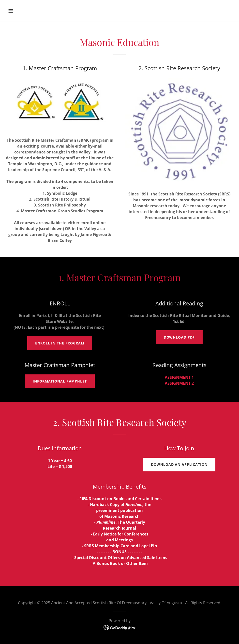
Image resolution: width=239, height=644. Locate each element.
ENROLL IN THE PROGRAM (60, 343)
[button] (32, 11)
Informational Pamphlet (60, 381)
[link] (120, 627)
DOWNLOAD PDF (179, 337)
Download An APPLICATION (179, 464)
